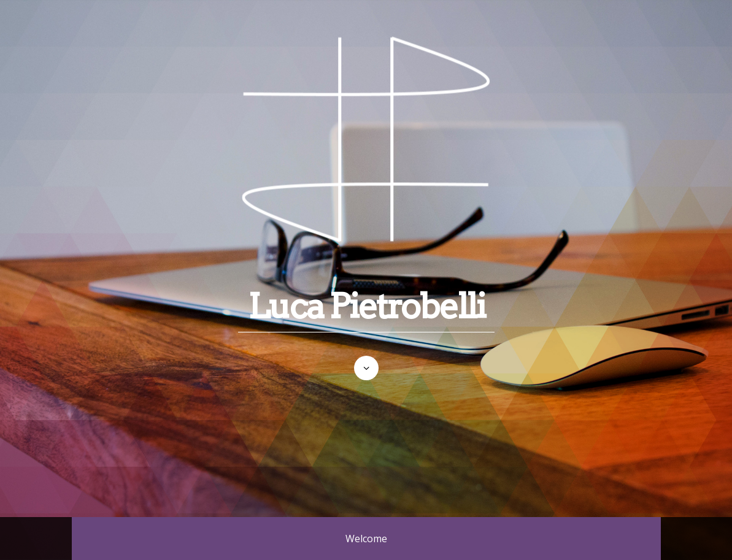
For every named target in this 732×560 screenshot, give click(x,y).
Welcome (366, 539)
